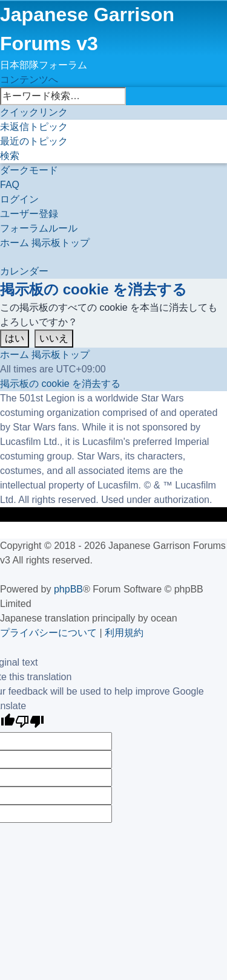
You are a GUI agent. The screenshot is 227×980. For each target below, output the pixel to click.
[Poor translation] (30, 723)
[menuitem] (34, 127)
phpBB (68, 589)
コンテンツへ (29, 80)
